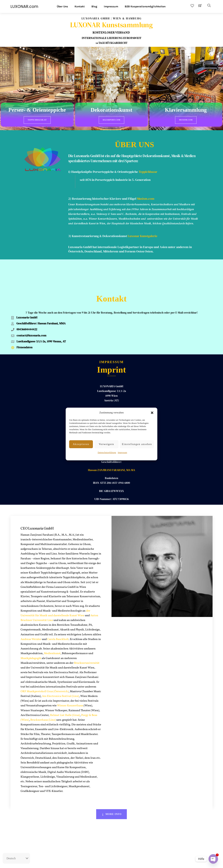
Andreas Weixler (31, 609)
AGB (120, 862)
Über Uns (62, 6)
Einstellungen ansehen (137, 444)
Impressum (122, 453)
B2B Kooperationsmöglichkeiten (145, 6)
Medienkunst (52, 623)
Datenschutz (132, 862)
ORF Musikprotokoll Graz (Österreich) (45, 661)
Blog (94, 6)
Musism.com (186, 120)
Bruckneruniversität (87, 633)
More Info (112, 784)
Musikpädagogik (31, 628)
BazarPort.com (112, 120)
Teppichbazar (148, 168)
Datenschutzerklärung (107, 453)
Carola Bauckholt (58, 609)
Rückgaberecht (93, 862)
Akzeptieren (81, 444)
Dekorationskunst (112, 110)
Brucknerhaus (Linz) (43, 690)
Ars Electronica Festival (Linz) (61, 666)
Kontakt (80, 6)
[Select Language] (16, 858)
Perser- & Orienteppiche (37, 110)
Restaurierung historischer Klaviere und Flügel (104, 195)
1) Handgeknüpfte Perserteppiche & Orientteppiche (103, 168)
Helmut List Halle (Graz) (65, 685)
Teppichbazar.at (37, 120)
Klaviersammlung (186, 110)
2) (70, 195)
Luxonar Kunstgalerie (143, 233)
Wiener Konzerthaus (70, 675)
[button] (152, 413)
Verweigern (106, 444)
